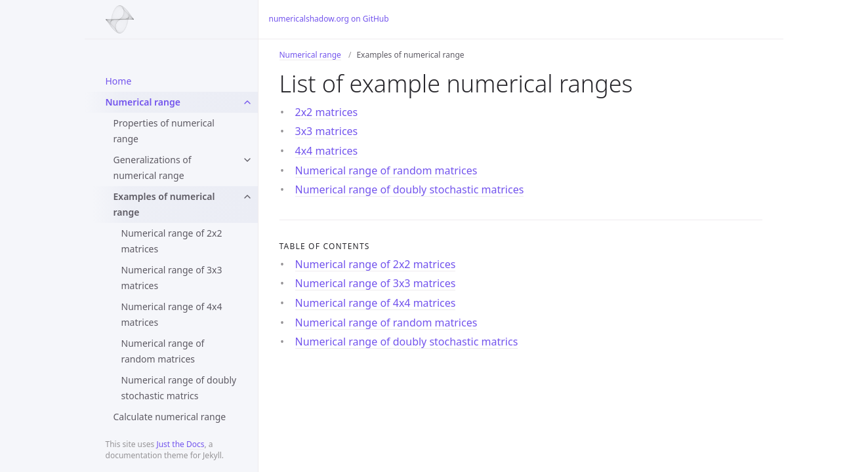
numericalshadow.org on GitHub (329, 19)
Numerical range (143, 102)
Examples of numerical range (164, 204)
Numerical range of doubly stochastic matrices (410, 189)
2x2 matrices (327, 112)
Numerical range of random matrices (163, 351)
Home (119, 81)
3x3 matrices (327, 131)
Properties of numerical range (164, 131)
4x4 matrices (327, 151)
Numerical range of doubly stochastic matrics (179, 388)
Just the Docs (180, 444)
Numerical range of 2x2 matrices (172, 241)
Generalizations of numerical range (153, 167)
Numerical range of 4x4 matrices (172, 314)
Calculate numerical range (170, 417)
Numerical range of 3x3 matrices (172, 278)
